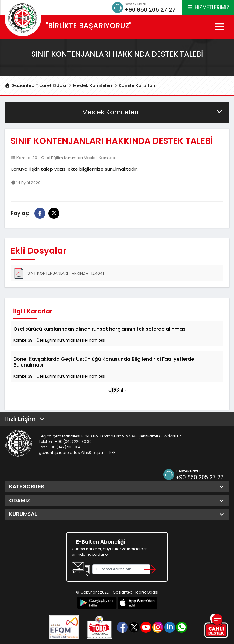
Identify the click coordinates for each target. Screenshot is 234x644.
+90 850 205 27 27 (150, 10)
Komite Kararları (137, 85)
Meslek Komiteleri (92, 85)
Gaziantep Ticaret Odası (35, 85)
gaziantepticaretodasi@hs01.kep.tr (71, 453)
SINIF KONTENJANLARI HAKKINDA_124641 (59, 273)
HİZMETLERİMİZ (208, 7)
